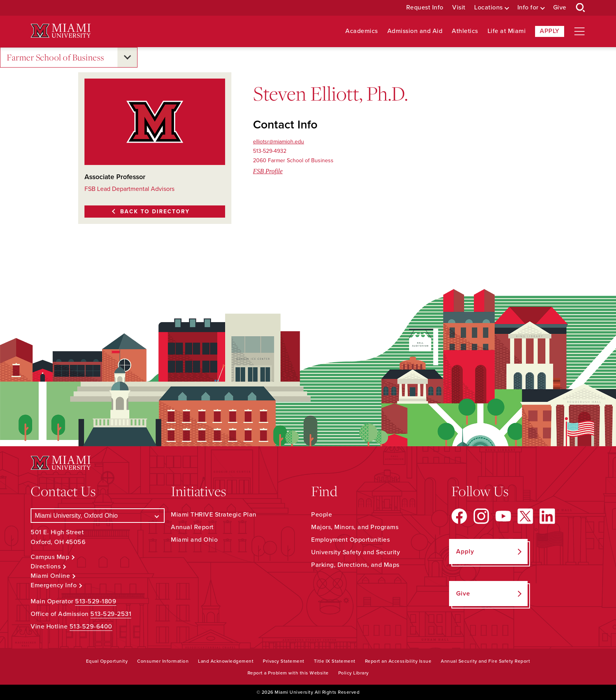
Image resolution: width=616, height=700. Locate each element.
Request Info (425, 8)
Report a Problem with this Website (288, 673)
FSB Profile (268, 171)
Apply (550, 31)
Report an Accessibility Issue (398, 661)
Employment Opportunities (350, 540)
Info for (528, 8)
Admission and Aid (415, 31)
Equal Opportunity (107, 661)
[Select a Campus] (98, 516)
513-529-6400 (91, 627)
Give (560, 8)
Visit (459, 8)
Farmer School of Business (56, 58)
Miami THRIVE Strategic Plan (214, 515)
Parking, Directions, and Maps (355, 565)
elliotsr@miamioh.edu (279, 142)
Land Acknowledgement (226, 661)
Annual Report (192, 527)
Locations (489, 8)
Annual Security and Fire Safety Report (485, 661)
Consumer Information (163, 661)
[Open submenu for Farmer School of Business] (127, 57)
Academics (362, 31)
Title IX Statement (335, 661)
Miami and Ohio (194, 540)
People (322, 515)
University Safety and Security (356, 552)
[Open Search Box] (581, 8)
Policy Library (354, 673)
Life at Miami (507, 31)
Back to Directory (155, 212)
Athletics (465, 31)
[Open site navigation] (579, 31)
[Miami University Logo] (60, 31)
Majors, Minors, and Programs (355, 527)
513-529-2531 (111, 614)
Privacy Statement (284, 661)
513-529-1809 (96, 601)
